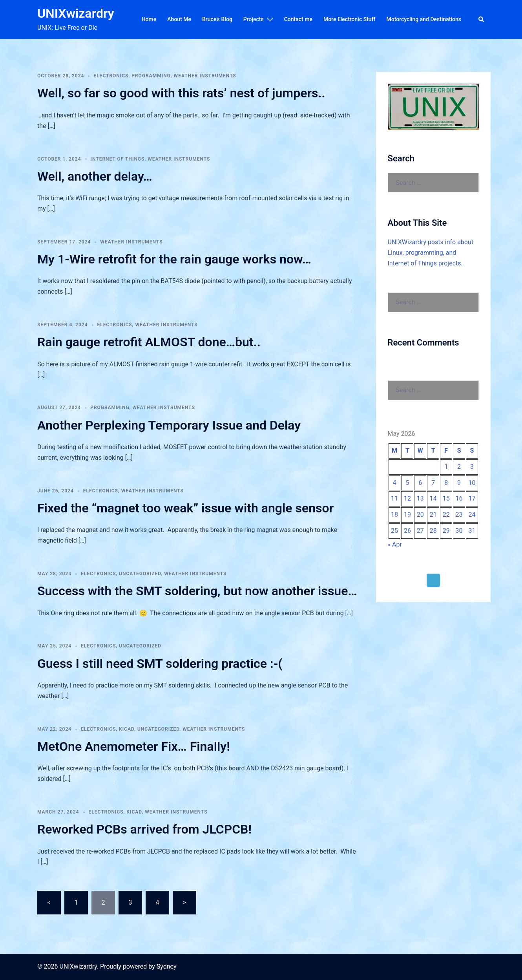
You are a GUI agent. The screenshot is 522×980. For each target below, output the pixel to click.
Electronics (111, 76)
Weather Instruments (205, 76)
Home (149, 19)
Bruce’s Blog (217, 19)
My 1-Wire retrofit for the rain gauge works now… (174, 259)
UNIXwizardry (76, 13)
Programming (151, 76)
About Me (179, 19)
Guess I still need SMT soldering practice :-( (160, 664)
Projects (254, 19)
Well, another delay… (95, 176)
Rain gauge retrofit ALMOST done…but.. (149, 342)
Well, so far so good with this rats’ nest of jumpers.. (181, 93)
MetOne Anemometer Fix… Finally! (134, 746)
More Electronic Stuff (350, 19)
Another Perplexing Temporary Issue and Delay (169, 425)
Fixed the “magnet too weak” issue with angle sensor (185, 508)
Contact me (298, 19)
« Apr (395, 544)
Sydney (167, 966)
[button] (482, 20)
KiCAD (127, 729)
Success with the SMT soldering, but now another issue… (197, 591)
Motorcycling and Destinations (424, 19)
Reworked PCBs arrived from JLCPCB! (144, 829)
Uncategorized (140, 574)
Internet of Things (118, 159)
